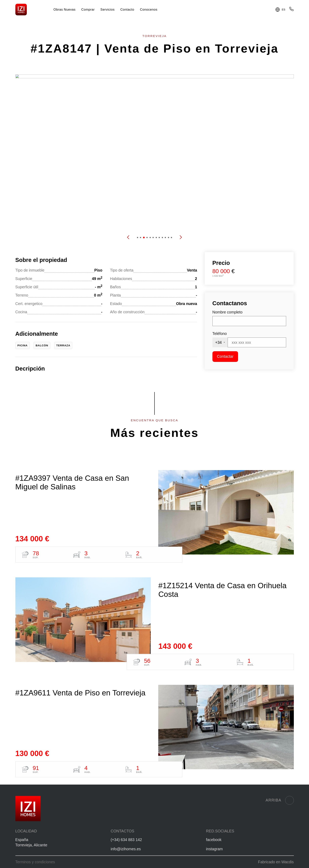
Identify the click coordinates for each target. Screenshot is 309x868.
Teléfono (220, 334)
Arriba (280, 800)
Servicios (108, 9)
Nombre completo (228, 312)
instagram (214, 849)
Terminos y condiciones (35, 862)
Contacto (127, 9)
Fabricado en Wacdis (276, 862)
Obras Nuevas (64, 9)
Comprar (88, 9)
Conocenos (149, 9)
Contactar (225, 356)
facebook (214, 840)
